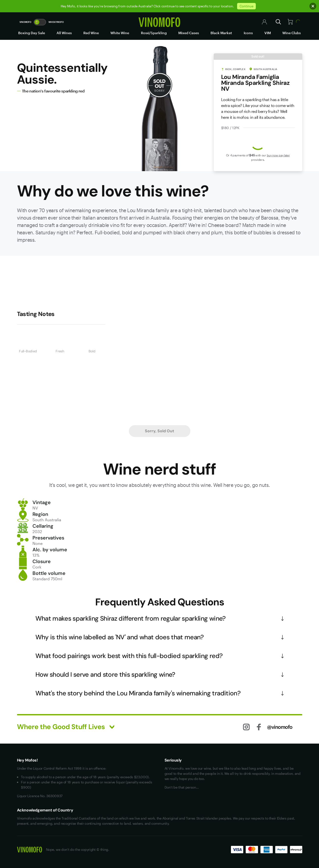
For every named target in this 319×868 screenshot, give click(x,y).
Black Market (221, 33)
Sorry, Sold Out (159, 431)
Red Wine (91, 33)
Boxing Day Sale (32, 33)
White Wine (120, 33)
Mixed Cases (189, 33)
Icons (248, 33)
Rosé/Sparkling (154, 33)
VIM (268, 33)
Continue (246, 6)
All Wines (64, 33)
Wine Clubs (292, 33)
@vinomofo (280, 727)
